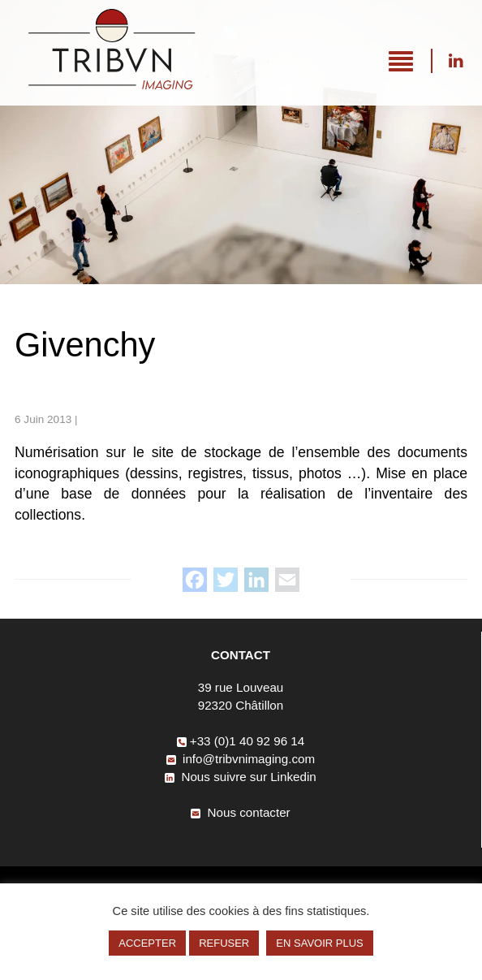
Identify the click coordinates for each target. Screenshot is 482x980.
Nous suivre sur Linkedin (455, 61)
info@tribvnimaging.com (241, 759)
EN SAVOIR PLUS (319, 943)
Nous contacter (240, 812)
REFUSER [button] (224, 943)
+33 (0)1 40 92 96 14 (241, 741)
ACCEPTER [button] (147, 943)
